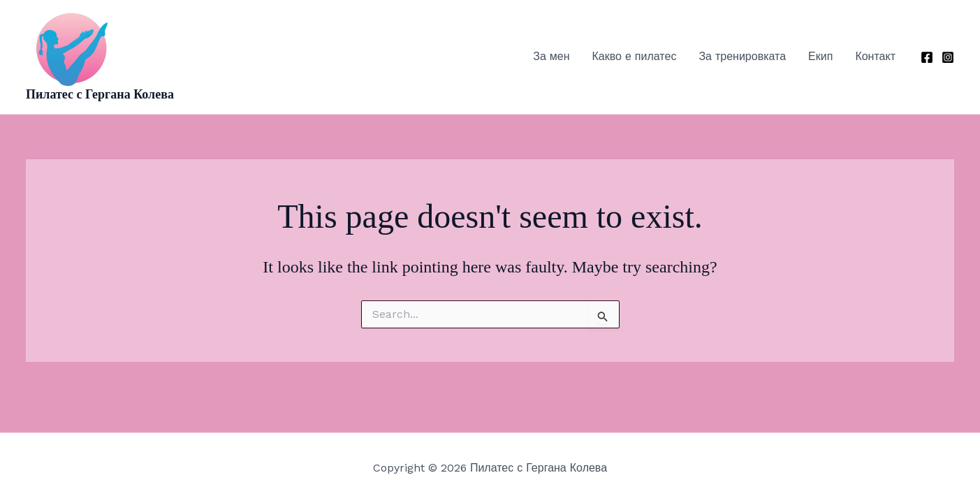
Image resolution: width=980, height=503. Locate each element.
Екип (820, 56)
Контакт (875, 56)
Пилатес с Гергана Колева (100, 94)
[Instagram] (948, 57)
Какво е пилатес (635, 56)
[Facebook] (927, 57)
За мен (551, 56)
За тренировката (742, 56)
